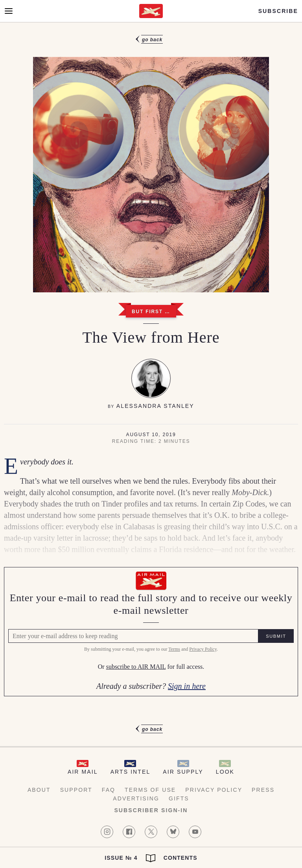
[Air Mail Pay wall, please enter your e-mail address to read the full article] (151, 632)
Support (76, 790)
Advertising (136, 798)
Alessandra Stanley (155, 406)
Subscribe (278, 11)
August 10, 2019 (151, 435)
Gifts (179, 798)
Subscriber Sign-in (151, 810)
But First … (151, 312)
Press (263, 790)
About (39, 790)
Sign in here (187, 686)
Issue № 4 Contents (151, 858)
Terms (174, 649)
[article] (151, 384)
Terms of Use (150, 790)
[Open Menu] (9, 11)
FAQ (109, 790)
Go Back (152, 40)
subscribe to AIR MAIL (136, 667)
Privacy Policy (203, 649)
